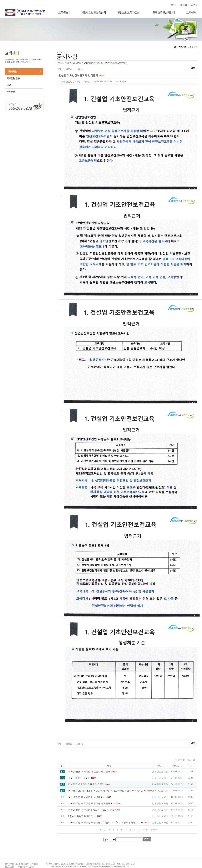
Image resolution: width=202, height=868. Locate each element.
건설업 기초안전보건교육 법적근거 (86, 784)
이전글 (69, 69)
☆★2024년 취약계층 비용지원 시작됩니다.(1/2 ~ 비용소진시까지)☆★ (106, 822)
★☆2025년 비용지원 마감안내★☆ (87, 797)
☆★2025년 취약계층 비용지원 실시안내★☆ (92, 803)
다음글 (80, 69)
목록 (59, 69)
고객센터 (183, 47)
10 (139, 829)
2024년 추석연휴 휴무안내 (82, 816)
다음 (145, 829)
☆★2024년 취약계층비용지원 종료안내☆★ (91, 810)
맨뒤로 (154, 829)
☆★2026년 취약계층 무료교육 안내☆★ (89, 771)
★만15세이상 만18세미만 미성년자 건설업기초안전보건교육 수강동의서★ (107, 791)
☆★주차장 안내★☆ (79, 778)
